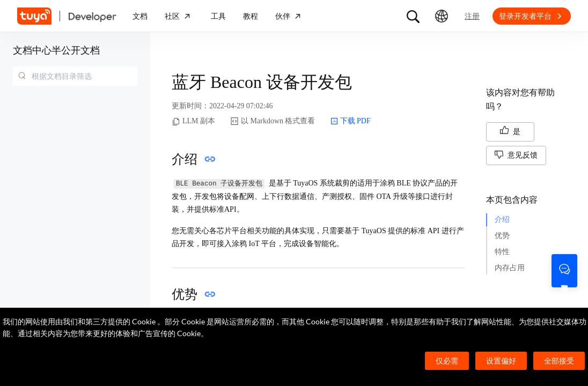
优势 (502, 236)
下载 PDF (351, 121)
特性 (502, 252)
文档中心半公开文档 (56, 50)
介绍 (502, 220)
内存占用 (510, 268)
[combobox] (75, 76)
